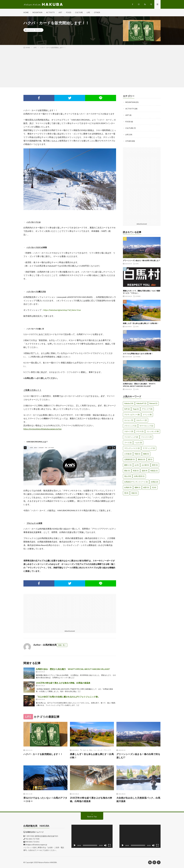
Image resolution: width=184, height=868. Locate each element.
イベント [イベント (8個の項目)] (147, 415)
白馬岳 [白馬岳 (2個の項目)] (154, 482)
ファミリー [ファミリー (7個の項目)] (146, 437)
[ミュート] (105, 845)
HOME (26, 12)
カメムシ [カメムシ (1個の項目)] (129, 420)
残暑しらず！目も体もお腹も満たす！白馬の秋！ (141, 323)
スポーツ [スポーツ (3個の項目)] (129, 431)
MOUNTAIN (37, 12)
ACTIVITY (50, 12)
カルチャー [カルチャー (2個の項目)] (141, 420)
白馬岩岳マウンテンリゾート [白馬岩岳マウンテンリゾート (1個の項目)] (136, 482)
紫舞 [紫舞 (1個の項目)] (137, 487)
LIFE (88, 12)
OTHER (97, 12)
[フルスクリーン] (109, 845)
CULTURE (79, 12)
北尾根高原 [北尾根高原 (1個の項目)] (130, 459)
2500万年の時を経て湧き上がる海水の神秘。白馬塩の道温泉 (63, 683)
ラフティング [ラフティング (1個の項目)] (149, 448)
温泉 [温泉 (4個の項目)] (145, 471)
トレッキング (98, 750)
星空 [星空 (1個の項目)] (155, 465)
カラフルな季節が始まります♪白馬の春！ (138, 354)
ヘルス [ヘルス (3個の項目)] (138, 443)
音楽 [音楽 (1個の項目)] (134, 493)
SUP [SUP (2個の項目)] (127, 409)
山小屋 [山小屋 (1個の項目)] (145, 465)
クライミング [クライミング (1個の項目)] (130, 426)
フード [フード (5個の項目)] (128, 443)
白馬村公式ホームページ (35, 832)
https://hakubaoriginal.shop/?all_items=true (62, 310)
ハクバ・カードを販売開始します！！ (43, 754)
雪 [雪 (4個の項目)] (126, 493)
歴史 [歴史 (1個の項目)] (127, 471)
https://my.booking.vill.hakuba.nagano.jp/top (43, 429)
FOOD (69, 12)
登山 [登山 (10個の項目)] (128, 476)
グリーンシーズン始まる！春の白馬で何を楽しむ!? (141, 260)
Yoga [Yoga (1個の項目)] (136, 409)
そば (84, 750)
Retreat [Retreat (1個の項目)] (153, 403)
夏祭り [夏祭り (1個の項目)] (128, 465)
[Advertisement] (92, 67)
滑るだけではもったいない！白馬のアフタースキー (45, 799)
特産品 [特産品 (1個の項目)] (154, 471)
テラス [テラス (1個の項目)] (140, 431)
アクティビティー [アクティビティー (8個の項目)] (132, 415)
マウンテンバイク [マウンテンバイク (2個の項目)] (132, 448)
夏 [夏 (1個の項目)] (150, 459)
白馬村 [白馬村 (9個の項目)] (128, 487)
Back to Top (92, 817)
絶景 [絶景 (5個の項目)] (146, 487)
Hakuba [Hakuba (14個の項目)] (129, 403)
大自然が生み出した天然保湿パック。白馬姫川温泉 (138, 799)
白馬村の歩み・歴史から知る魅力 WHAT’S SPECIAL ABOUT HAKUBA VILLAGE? (73, 669)
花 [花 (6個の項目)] (154, 487)
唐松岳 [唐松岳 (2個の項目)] (141, 459)
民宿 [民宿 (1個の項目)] (136, 471)
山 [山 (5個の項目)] (137, 465)
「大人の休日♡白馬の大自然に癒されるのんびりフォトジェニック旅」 (68, 697)
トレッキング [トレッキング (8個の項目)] (153, 431)
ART (60, 12)
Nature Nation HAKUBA (48, 862)
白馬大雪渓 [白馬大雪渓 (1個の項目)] (139, 476)
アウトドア (107, 750)
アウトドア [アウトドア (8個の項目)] (147, 409)
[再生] (75, 845)
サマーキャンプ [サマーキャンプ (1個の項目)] (146, 426)
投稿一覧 (61, 645)
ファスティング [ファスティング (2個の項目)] (131, 437)
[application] (92, 836)
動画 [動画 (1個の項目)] (146, 454)
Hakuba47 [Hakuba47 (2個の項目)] (141, 403)
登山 (91, 750)
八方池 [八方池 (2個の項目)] (128, 454)
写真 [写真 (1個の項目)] (137, 454)
